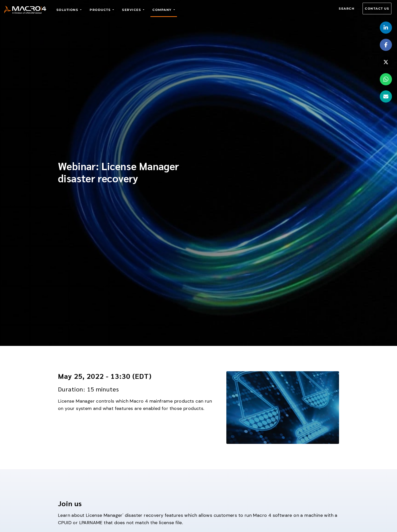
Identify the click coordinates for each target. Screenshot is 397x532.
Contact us (377, 8)
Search (347, 8)
